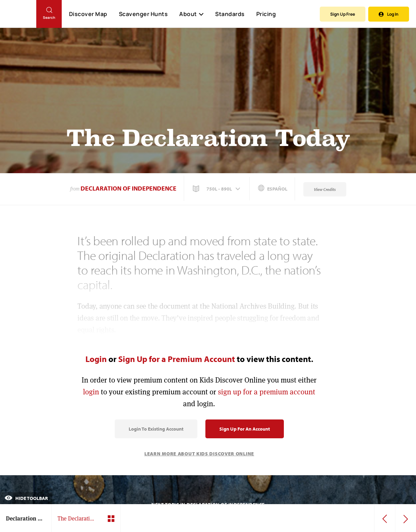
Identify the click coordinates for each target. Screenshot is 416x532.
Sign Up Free (343, 14)
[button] (217, 189)
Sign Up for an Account (245, 429)
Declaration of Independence (128, 188)
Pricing (266, 14)
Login (96, 359)
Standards (230, 14)
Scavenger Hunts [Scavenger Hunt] (143, 14)
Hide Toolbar (26, 498)
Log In (389, 14)
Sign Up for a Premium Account (177, 359)
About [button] (191, 14)
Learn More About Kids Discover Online (199, 454)
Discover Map (88, 14)
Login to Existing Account (156, 429)
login (91, 392)
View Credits (325, 189)
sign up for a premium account (267, 392)
